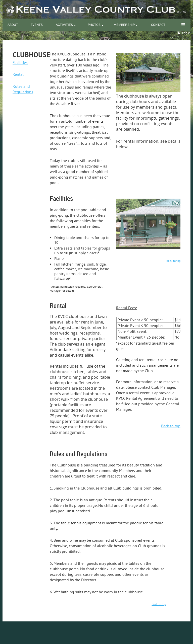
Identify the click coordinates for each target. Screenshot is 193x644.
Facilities (20, 62)
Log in (186, 33)
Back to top (173, 261)
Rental (18, 74)
